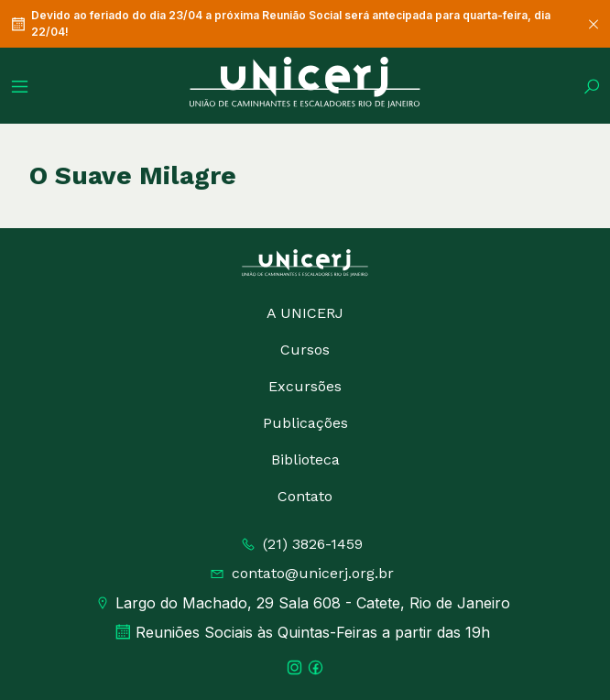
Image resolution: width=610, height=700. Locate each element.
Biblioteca (305, 459)
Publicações (305, 423)
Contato (305, 496)
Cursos (305, 350)
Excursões (305, 386)
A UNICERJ (305, 313)
